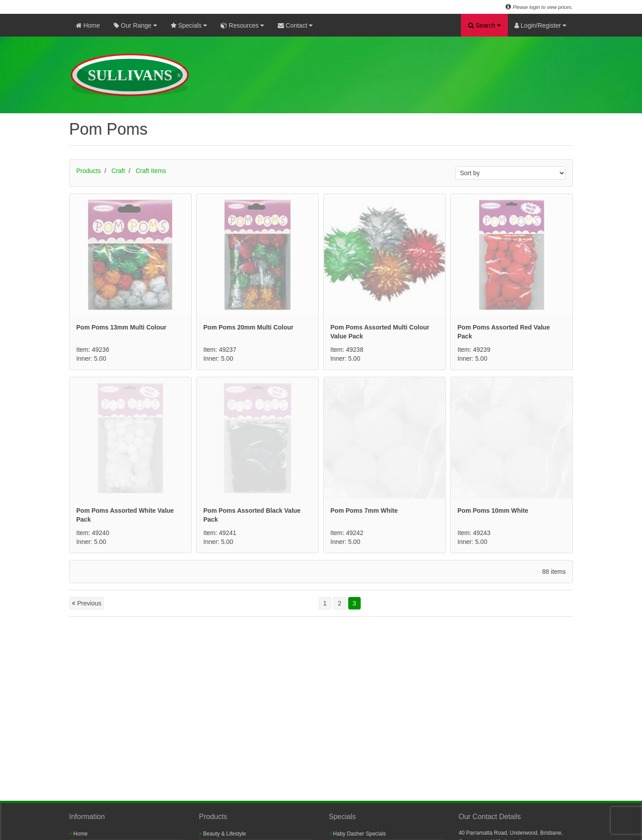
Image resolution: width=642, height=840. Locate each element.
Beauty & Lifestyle (223, 834)
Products (88, 171)
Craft (118, 171)
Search (484, 25)
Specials (189, 25)
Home (88, 25)
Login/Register (540, 25)
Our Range (135, 25)
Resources (242, 25)
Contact (295, 25)
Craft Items (151, 171)
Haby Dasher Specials (358, 834)
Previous (86, 603)
